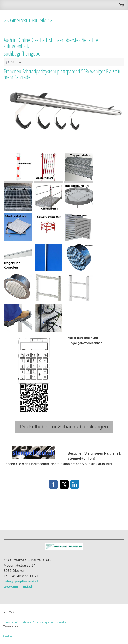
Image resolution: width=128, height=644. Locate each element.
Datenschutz (62, 622)
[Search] (64, 62)
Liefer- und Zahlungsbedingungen (38, 622)
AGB (17, 622)
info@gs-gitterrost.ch (22, 581)
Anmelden (8, 636)
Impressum (8, 622)
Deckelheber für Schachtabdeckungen (64, 427)
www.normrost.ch (19, 587)
